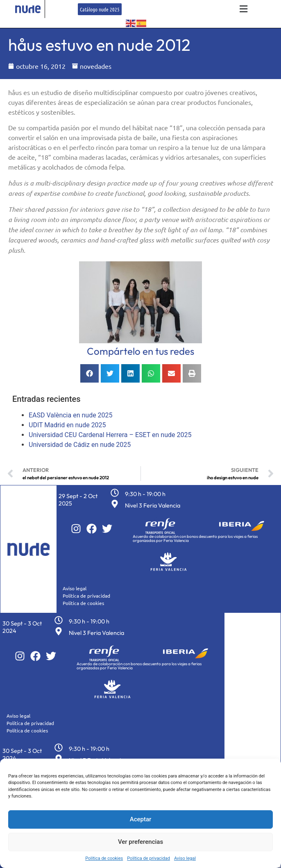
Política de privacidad (148, 858)
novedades (96, 66)
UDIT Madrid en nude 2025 (67, 425)
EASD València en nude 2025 (71, 415)
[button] (244, 9)
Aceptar (141, 819)
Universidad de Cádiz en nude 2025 (80, 445)
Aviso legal (185, 858)
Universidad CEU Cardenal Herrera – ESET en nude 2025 (110, 435)
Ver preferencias (140, 842)
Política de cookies (104, 858)
